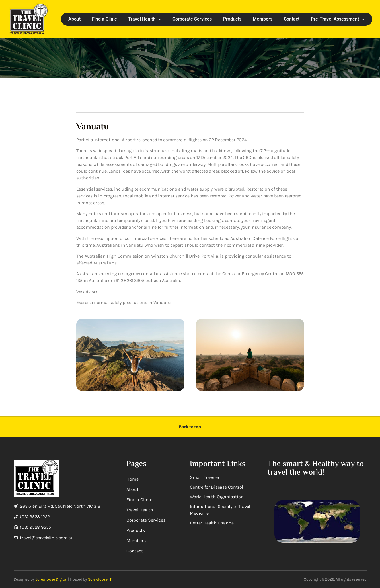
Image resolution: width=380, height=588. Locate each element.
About (74, 19)
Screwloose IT (100, 579)
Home (133, 479)
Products (232, 19)
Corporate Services (192, 19)
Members (263, 19)
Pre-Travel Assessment (338, 19)
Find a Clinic (104, 19)
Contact (292, 19)
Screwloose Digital (51, 579)
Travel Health (145, 19)
